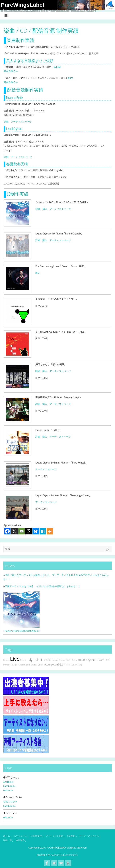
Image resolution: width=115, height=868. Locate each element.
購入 (45, 209)
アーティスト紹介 (54, 836)
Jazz (27, 660)
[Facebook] (7, 531)
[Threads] (29, 531)
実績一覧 (8, 840)
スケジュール (20, 836)
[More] (50, 531)
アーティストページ (21, 121)
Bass (22, 660)
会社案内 (20, 840)
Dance (6, 665)
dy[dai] (57, 67)
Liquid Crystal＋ (88, 660)
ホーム (7, 836)
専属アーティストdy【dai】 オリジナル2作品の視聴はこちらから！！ (43, 586)
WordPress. (71, 855)
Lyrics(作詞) (104, 660)
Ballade (41, 665)
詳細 (6, 121)
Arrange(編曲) (65, 660)
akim (70, 78)
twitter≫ (8, 790)
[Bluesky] (36, 531)
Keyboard (54, 660)
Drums (6, 660)
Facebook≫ (10, 786)
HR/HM (67, 665)
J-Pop (12, 665)
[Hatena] (43, 531)
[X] (14, 531)
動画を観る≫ (11, 71)
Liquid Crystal (31, 665)
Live (15, 659)
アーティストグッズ (89, 836)
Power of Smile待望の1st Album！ (23, 631)
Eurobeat (19, 665)
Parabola (57, 855)
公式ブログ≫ (10, 802)
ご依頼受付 (36, 836)
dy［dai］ (36, 660)
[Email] (21, 531)
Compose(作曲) (54, 664)
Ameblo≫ (9, 782)
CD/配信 (71, 836)
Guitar (75, 660)
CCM (46, 660)
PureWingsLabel (22, 5)
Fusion (74, 665)
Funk (80, 665)
